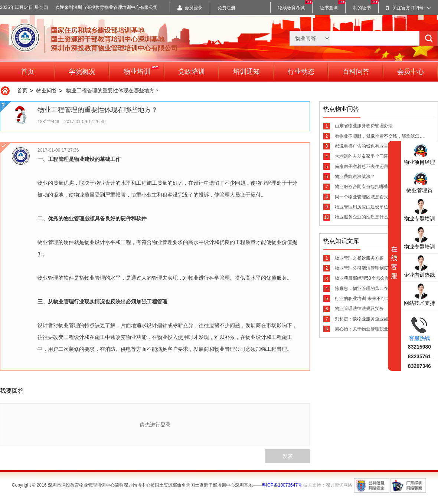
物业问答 (47, 90)
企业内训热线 (419, 266)
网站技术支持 (419, 294)
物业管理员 (419, 182)
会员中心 (411, 72)
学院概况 (82, 72)
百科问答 (356, 72)
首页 (27, 72)
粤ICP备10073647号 (282, 485)
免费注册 (226, 8)
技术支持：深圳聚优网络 (328, 485)
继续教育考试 (291, 8)
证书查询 (329, 8)
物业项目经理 (419, 153)
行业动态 (301, 72)
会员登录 (190, 8)
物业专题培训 (419, 210)
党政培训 (192, 72)
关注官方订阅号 (408, 8)
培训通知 (246, 72)
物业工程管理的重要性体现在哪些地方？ (113, 90)
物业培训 (141, 70)
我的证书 (362, 8)
